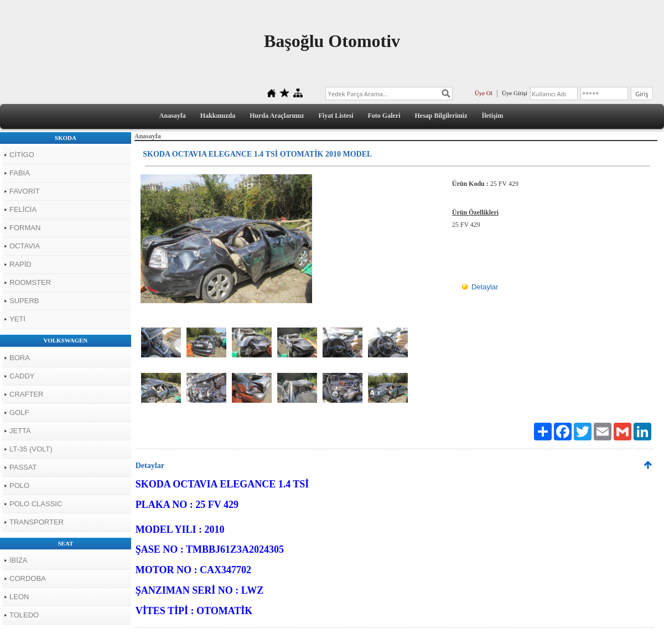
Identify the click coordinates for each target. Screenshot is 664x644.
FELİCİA (23, 209)
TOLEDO (24, 615)
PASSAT (23, 467)
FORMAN (25, 228)
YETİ (17, 319)
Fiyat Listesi (336, 116)
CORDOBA (28, 578)
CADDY (22, 376)
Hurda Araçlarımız (277, 116)
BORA (20, 358)
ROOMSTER (30, 282)
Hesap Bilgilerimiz (441, 116)
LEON (19, 597)
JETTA (20, 431)
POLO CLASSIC (36, 504)
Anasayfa (173, 116)
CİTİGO (22, 155)
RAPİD (20, 264)
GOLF (19, 412)
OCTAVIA (25, 246)
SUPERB (24, 301)
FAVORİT (25, 191)
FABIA (20, 173)
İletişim (493, 116)
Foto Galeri (384, 116)
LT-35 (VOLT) (31, 449)
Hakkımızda (218, 116)
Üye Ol (484, 93)
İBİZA (19, 560)
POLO (19, 485)
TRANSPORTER (37, 522)
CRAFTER (26, 394)
